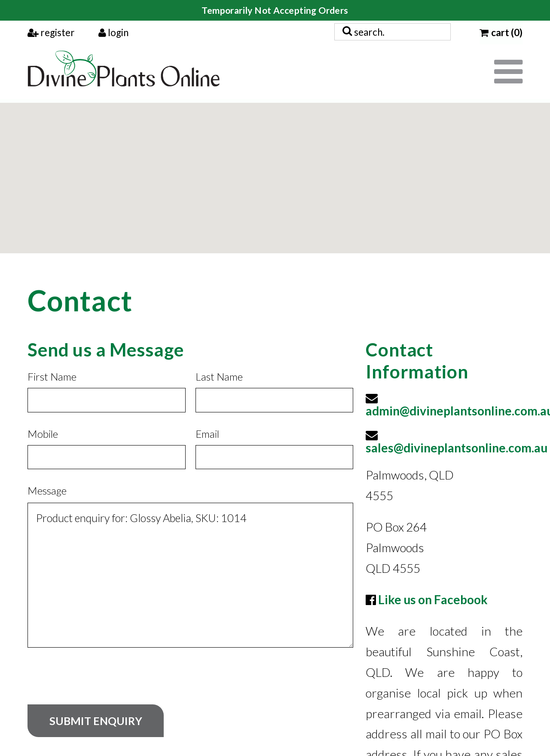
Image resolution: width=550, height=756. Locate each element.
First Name (52, 376)
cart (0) (501, 32)
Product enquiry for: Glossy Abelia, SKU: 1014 (190, 575)
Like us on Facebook (433, 599)
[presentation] (93, 682)
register (51, 32)
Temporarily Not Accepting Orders (275, 10)
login (113, 32)
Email (207, 434)
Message (47, 490)
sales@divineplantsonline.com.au (457, 448)
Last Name (219, 376)
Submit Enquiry (96, 721)
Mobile (43, 434)
